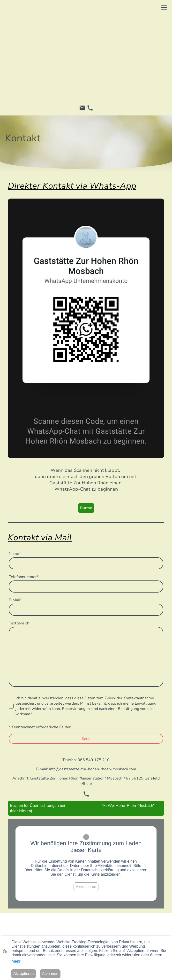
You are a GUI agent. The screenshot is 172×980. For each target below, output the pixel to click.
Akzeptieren (86, 887)
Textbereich (19, 623)
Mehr (16, 961)
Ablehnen (50, 974)
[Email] (82, 108)
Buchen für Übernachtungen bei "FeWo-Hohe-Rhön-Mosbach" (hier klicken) (82, 808)
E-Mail (15, 600)
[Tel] (90, 108)
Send (86, 739)
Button (86, 508)
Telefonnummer (24, 577)
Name (15, 554)
